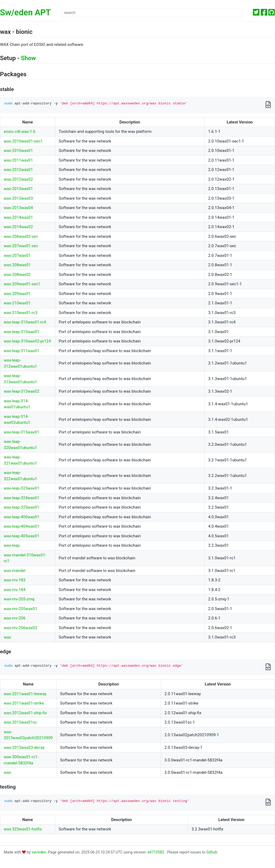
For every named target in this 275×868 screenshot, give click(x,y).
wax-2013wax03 (18, 198)
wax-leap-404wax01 (21, 526)
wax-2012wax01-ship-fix (25, 713)
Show (28, 58)
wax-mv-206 (15, 618)
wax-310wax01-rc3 (21, 313)
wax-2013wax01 (18, 189)
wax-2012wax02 (18, 179)
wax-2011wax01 (18, 160)
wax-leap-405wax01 (21, 536)
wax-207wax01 (17, 256)
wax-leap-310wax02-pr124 (27, 341)
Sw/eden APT (25, 12)
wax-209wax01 (17, 294)
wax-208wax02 (17, 275)
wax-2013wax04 (18, 208)
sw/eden (39, 852)
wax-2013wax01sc (20, 722)
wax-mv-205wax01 (21, 609)
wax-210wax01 (17, 303)
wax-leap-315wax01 (21, 432)
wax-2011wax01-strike (24, 703)
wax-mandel (15, 571)
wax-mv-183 (15, 580)
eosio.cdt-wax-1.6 (20, 132)
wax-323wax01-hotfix (23, 829)
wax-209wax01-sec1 (22, 284)
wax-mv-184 (15, 590)
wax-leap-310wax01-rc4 (25, 322)
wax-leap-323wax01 (21, 488)
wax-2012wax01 (18, 170)
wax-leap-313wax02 (21, 391)
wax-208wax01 (17, 265)
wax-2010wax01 (18, 151)
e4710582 (156, 852)
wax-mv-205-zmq (19, 599)
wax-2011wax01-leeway (25, 694)
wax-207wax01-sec (21, 246)
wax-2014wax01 (18, 217)
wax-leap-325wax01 (21, 507)
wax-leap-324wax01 (21, 498)
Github (212, 852)
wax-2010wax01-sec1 (23, 141)
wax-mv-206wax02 (21, 628)
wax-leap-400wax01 (21, 517)
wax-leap (12, 545)
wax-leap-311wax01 (21, 351)
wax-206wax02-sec (21, 236)
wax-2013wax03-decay (24, 747)
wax (7, 637)
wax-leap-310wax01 (21, 332)
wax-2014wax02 (18, 227)
